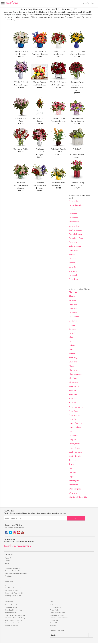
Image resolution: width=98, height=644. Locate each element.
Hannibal (73, 275)
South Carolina (75, 452)
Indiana (72, 345)
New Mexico (74, 415)
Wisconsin (73, 485)
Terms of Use (54, 623)
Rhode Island (75, 448)
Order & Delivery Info (58, 613)
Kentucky (73, 358)
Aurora (72, 263)
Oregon (72, 440)
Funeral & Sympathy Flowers (15, 615)
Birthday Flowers (11, 613)
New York (73, 419)
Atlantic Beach (75, 234)
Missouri (73, 390)
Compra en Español (12, 623)
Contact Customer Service (59, 618)
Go (76, 518)
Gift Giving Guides (11, 590)
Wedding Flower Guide (13, 596)
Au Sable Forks (76, 205)
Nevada (72, 403)
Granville (73, 214)
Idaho (71, 337)
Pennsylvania (75, 444)
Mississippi (74, 386)
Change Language (58, 630)
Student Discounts (11, 605)
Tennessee (73, 460)
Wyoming (73, 493)
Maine (72, 366)
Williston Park (75, 246)
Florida (72, 325)
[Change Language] (72, 635)
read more (21, 20)
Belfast (72, 255)
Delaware (73, 321)
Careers (8, 561)
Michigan (73, 378)
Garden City (74, 226)
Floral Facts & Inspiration (14, 588)
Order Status (54, 605)
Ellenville (73, 271)
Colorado (73, 313)
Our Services (9, 566)
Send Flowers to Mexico (13, 620)
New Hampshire (76, 407)
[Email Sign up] (35, 518)
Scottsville (73, 201)
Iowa (71, 350)
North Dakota (75, 427)
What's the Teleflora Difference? (16, 573)
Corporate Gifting (11, 607)
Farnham (73, 242)
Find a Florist (54, 610)
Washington (74, 481)
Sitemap (53, 625)
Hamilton (73, 209)
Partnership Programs (12, 568)
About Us (8, 558)
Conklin (72, 259)
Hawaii (72, 333)
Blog (6, 585)
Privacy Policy (55, 620)
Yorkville (73, 267)
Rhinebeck (73, 218)
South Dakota (75, 456)
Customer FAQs (56, 607)
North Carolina (75, 423)
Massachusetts (75, 374)
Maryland (73, 370)
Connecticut (74, 317)
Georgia (72, 329)
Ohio (71, 431)
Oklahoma (73, 436)
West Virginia (75, 489)
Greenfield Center (77, 238)
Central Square (75, 230)
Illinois (72, 341)
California (73, 309)
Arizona (72, 300)
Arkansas (73, 304)
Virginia (72, 477)
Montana (73, 395)
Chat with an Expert (57, 615)
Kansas (72, 354)
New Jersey (74, 411)
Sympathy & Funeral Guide (14, 593)
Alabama (73, 292)
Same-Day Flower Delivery (14, 610)
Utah (71, 468)
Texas (71, 464)
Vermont (73, 472)
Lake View (73, 250)
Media (7, 563)
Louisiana (73, 362)
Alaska (72, 296)
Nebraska (73, 399)
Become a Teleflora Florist (14, 571)
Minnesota (73, 382)
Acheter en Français (12, 625)
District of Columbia (78, 497)
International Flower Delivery (15, 618)
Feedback (8, 576)
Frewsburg (74, 279)
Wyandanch (74, 222)
